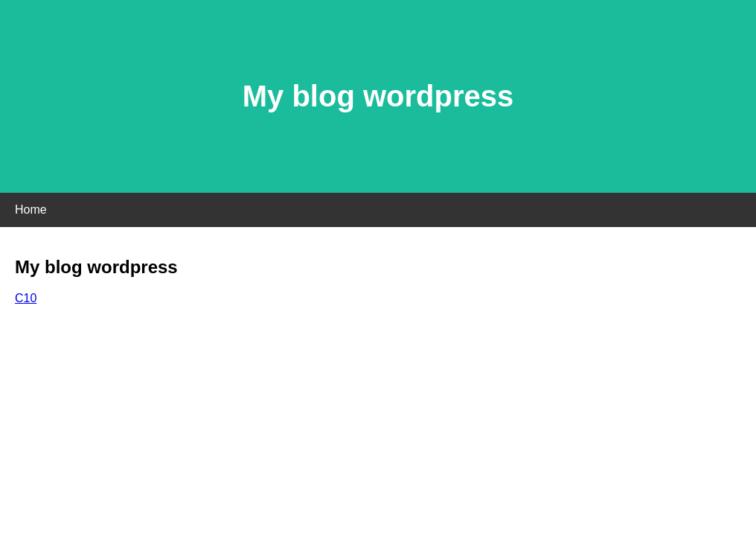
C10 (26, 298)
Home (31, 210)
